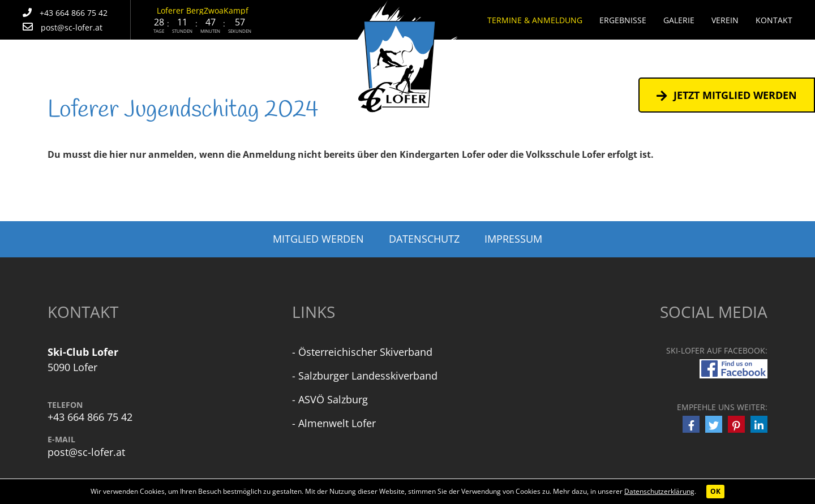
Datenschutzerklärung (659, 491)
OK (715, 491)
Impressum (513, 239)
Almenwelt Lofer (337, 423)
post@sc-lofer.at (86, 452)
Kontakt (774, 20)
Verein (725, 20)
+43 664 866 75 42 (90, 417)
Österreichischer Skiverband (365, 352)
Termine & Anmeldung (535, 20)
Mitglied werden (318, 239)
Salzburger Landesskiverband (368, 376)
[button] (691, 424)
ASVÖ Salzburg (333, 399)
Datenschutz (424, 239)
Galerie (679, 20)
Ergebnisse (623, 20)
